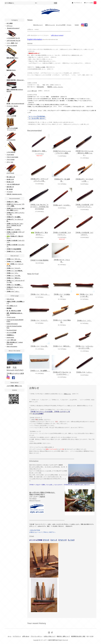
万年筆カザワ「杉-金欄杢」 (62, 180)
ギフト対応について (12, 306)
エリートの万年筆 (11, 116)
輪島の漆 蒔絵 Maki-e (12, 58)
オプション (10, 26)
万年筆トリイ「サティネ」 (40, 294)
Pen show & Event (12, 330)
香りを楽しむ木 (11, 177)
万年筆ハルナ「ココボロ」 (62, 205)
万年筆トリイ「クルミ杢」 (39, 346)
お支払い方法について (50, 636)
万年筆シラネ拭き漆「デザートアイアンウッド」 (84, 206)
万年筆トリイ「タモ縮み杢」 (62, 295)
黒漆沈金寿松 (40, 87)
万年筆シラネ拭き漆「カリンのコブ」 (84, 233)
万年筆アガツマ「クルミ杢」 (62, 261)
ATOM (92, 636)
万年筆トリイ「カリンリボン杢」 (84, 295)
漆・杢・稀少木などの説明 (14, 311)
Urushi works (10, 337)
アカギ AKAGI (10, 155)
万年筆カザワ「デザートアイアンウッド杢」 (39, 180)
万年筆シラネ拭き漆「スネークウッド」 (62, 233)
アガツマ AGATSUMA (12, 157)
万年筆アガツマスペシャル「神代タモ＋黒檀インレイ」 (84, 153)
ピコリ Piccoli (10, 173)
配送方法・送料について (63, 636)
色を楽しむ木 (10, 179)
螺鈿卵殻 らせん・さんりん (55, 87)
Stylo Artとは (10, 299)
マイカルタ (10, 192)
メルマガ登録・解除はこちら (14, 386)
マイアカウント (78, 3)
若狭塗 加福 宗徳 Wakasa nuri (16, 80)
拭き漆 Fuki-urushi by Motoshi (15, 104)
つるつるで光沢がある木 (13, 184)
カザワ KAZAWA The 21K (13, 41)
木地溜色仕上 (11, 335)
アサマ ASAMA (11, 160)
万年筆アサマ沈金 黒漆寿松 (39, 260)
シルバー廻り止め (32, 91)
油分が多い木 (10, 187)
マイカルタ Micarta (12, 106)
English (77, 25)
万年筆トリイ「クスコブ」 (39, 320)
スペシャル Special (12, 45)
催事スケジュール (50, 25)
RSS (88, 636)
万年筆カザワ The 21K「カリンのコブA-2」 (62, 373)
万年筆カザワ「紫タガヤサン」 (39, 233)
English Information (13, 28)
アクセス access (11, 317)
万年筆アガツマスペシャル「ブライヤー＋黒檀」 (62, 152)
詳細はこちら (67, 394)
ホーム (10, 636)
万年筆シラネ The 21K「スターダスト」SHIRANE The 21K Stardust (39, 207)
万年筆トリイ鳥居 (40, 67)
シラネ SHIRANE (11, 152)
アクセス (69, 25)
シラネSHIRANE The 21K (13, 38)
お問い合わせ (26, 636)
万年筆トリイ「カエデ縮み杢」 (62, 321)
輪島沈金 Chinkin (11, 70)
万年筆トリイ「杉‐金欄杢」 (40, 371)
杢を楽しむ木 (10, 182)
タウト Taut (10, 162)
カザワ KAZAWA (11, 140)
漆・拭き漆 (10, 189)
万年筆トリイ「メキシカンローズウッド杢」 (84, 347)
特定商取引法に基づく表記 (78, 636)
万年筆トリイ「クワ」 (84, 320)
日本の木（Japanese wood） (14, 194)
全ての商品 (10, 23)
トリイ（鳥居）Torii (12, 43)
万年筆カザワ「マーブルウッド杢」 (84, 180)
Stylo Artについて (38, 25)
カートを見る (91, 3)
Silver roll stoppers (12, 346)
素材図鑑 (9, 308)
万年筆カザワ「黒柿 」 (39, 151)
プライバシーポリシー (36, 636)
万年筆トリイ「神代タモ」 (62, 346)
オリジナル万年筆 (61, 25)
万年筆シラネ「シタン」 (84, 372)
